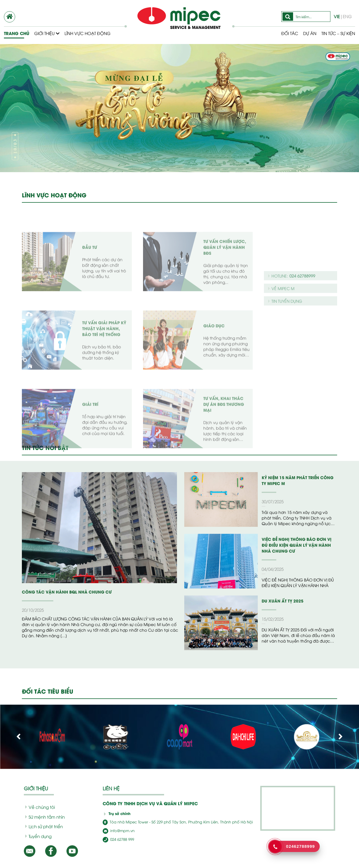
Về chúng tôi (40, 807)
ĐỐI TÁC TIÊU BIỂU (48, 691)
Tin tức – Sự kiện (338, 33)
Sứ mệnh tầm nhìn (45, 817)
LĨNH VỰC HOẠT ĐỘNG (54, 195)
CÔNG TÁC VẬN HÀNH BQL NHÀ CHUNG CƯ (67, 592)
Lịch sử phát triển (44, 826)
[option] (179, 108)
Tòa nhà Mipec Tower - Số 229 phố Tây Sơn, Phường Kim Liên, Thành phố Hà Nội (178, 822)
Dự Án (310, 33)
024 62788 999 (118, 839)
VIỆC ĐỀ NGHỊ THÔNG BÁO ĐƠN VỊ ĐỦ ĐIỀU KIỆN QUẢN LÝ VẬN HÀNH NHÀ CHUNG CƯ (297, 545)
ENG (347, 16)
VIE (337, 16)
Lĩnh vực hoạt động (88, 33)
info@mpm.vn (119, 830)
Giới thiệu (47, 33)
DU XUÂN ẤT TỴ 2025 (283, 601)
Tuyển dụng (38, 836)
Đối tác (290, 33)
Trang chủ (17, 33)
